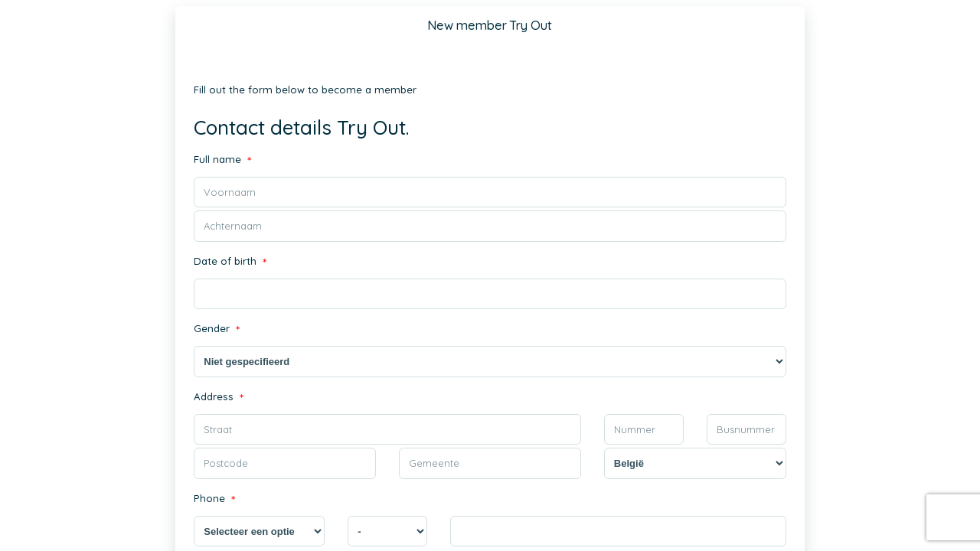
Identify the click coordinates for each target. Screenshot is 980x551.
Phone (214, 499)
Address (217, 398)
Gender (217, 330)
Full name (222, 160)
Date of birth (230, 262)
